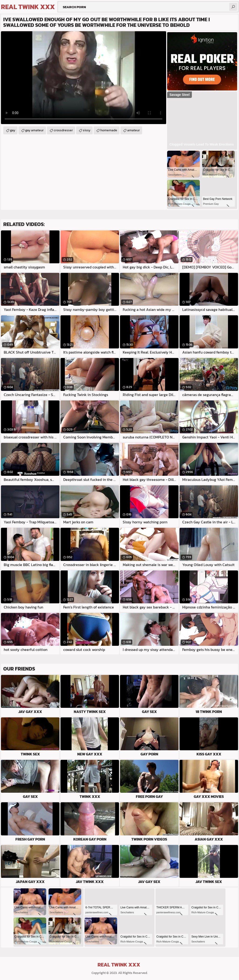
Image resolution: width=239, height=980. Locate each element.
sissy (87, 130)
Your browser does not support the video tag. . (84, 78)
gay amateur (34, 130)
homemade (109, 130)
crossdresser (63, 130)
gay (13, 130)
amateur (134, 130)
